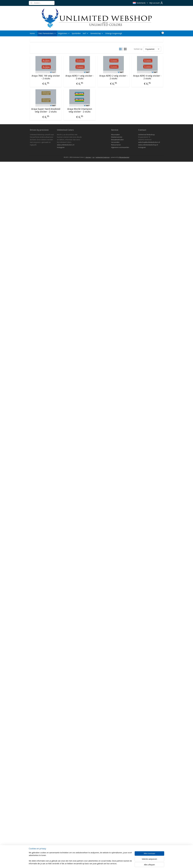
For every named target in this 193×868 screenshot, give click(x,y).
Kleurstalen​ (115, 135)
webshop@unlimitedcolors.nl (149, 142)
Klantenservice (117, 137)
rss (93, 157)
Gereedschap (97, 33)
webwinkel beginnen (103, 157)
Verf (86, 33)
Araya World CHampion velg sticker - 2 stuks (80, 110)
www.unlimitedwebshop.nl (148, 145)
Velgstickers (64, 33)
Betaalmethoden (117, 140)
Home (32, 33)
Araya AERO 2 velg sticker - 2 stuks (113, 77)
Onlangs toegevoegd (114, 33)
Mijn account (156, 3)
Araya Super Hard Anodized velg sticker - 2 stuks (46, 110)
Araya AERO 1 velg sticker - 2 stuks (80, 77)
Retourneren (116, 145)
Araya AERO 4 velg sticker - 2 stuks (147, 77)
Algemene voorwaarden (120, 147)
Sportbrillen (76, 33)
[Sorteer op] (152, 49)
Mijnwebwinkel (124, 157)
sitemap (88, 157)
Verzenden (115, 142)
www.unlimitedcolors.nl (66, 145)
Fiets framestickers (47, 33)
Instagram (61, 147)
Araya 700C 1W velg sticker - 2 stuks (46, 77)
